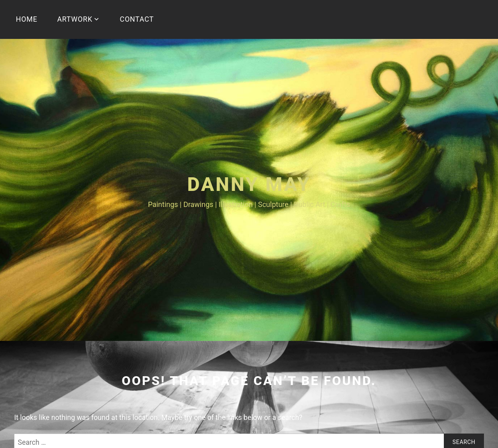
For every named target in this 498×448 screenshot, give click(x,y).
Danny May (249, 184)
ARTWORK (75, 19)
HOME (27, 19)
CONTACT (137, 19)
